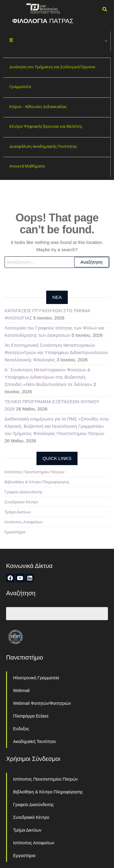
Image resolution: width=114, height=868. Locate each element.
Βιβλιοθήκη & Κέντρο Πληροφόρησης (37, 482)
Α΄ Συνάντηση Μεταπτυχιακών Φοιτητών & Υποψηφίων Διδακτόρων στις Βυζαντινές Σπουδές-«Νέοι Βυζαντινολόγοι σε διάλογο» (48, 377)
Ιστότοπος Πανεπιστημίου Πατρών (35, 472)
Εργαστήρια (15, 532)
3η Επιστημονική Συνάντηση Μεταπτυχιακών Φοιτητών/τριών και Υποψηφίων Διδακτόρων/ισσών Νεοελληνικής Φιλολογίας (56, 352)
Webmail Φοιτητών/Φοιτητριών (42, 703)
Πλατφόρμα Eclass (31, 716)
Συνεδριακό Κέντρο (21, 502)
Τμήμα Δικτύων (18, 512)
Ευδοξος (21, 729)
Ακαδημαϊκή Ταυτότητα (34, 741)
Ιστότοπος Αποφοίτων (24, 522)
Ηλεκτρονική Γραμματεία (36, 678)
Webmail (21, 691)
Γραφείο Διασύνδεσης (24, 492)
